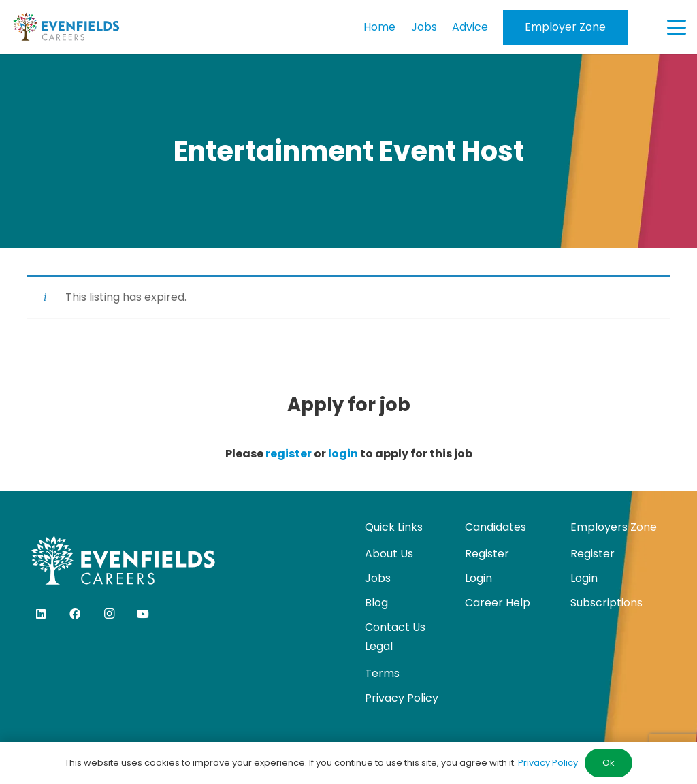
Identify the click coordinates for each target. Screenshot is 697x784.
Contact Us (395, 627)
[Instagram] (109, 614)
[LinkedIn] (41, 614)
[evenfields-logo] (66, 27)
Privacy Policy (402, 698)
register (289, 454)
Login (479, 578)
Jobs (378, 578)
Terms (382, 673)
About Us (389, 554)
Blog (376, 603)
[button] (677, 27)
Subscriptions (606, 603)
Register (487, 554)
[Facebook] (75, 614)
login (343, 454)
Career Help (498, 603)
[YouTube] (143, 614)
